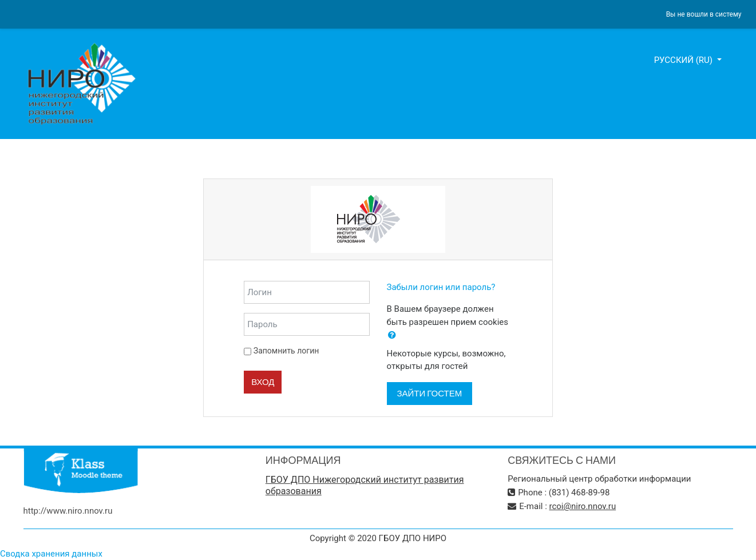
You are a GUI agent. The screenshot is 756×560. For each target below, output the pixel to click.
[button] (392, 335)
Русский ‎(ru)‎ (684, 60)
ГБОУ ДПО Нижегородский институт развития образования (365, 485)
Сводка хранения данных (51, 554)
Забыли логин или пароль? (441, 287)
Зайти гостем (430, 393)
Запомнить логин (286, 351)
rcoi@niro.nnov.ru (583, 506)
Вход (263, 382)
